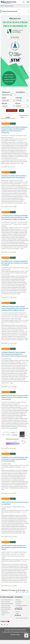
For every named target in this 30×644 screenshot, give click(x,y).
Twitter (17, 614)
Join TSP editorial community (22, 618)
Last (27, 592)
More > (23, 163)
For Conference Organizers (22, 605)
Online (22, 117)
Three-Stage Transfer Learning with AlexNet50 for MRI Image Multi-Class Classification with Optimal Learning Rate (15, 263)
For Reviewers (19, 602)
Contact (3, 615)
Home (2, 6)
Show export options (24, 115)
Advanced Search (9, 6)
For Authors (18, 604)
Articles (8, 117)
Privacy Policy (4, 611)
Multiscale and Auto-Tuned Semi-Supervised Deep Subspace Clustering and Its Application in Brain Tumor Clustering (15, 397)
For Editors (18, 600)
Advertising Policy (5, 613)
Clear (21, 111)
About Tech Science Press (7, 600)
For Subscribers (19, 607)
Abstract (3, 142)
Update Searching (12, 111)
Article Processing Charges (7, 604)
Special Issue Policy (6, 605)
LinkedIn (18, 612)
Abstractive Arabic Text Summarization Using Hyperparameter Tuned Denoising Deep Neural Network (14, 547)
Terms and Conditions (6, 609)
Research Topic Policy (6, 607)
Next (24, 592)
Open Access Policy (6, 602)
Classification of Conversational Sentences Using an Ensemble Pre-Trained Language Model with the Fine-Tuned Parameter (15, 459)
